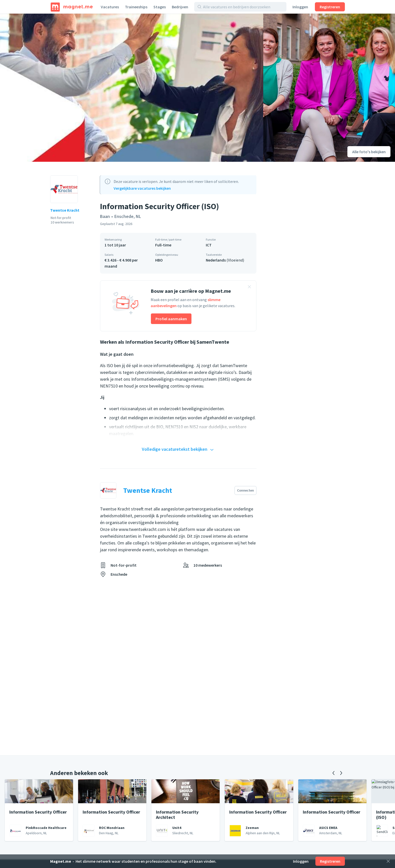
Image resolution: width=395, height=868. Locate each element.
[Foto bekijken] (132, 88)
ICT (209, 245)
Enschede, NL (128, 216)
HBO (159, 260)
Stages (160, 7)
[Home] (72, 7)
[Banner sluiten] (249, 287)
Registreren (330, 7)
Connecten (245, 490)
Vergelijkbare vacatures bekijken (142, 188)
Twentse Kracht (65, 210)
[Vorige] (334, 773)
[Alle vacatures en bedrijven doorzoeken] (243, 7)
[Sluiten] (388, 861)
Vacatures (110, 7)
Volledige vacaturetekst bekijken (178, 449)
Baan (105, 216)
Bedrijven (180, 7)
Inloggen (300, 7)
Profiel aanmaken (171, 319)
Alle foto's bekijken (369, 152)
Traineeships (136, 7)
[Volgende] (341, 773)
